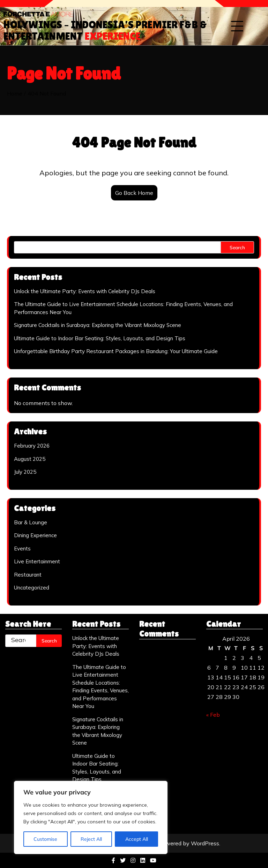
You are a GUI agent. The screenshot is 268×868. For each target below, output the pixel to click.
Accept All (137, 839)
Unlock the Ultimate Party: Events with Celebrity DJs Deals (85, 291)
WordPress (205, 843)
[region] (91, 817)
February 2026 (32, 446)
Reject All (91, 839)
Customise (45, 839)
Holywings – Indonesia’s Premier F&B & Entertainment (105, 30)
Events (22, 549)
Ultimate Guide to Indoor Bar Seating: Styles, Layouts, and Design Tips (100, 338)
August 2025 (30, 459)
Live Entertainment (37, 561)
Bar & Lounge (31, 522)
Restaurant (28, 575)
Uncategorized (32, 588)
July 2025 (25, 472)
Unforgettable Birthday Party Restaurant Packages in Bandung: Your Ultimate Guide (116, 351)
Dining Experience (35, 535)
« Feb (213, 715)
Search (237, 247)
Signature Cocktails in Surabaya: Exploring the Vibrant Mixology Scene (98, 325)
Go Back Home (134, 193)
